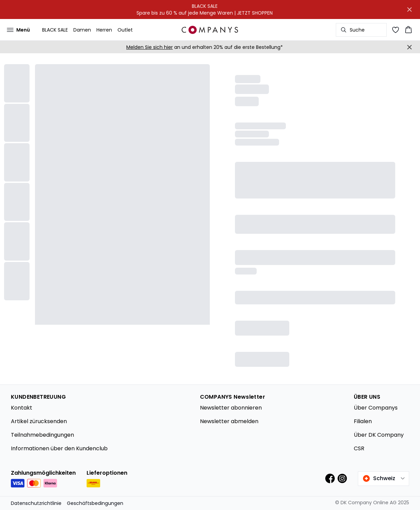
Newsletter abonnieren (231, 408)
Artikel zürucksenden (39, 421)
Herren (104, 30)
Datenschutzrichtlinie (36, 503)
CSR (359, 448)
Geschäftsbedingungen (95, 503)
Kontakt (22, 408)
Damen (82, 30)
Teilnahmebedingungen (42, 435)
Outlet (125, 30)
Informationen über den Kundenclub (59, 448)
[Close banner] (409, 10)
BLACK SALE (55, 30)
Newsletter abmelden (229, 421)
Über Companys (376, 408)
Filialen (363, 421)
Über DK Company (379, 435)
